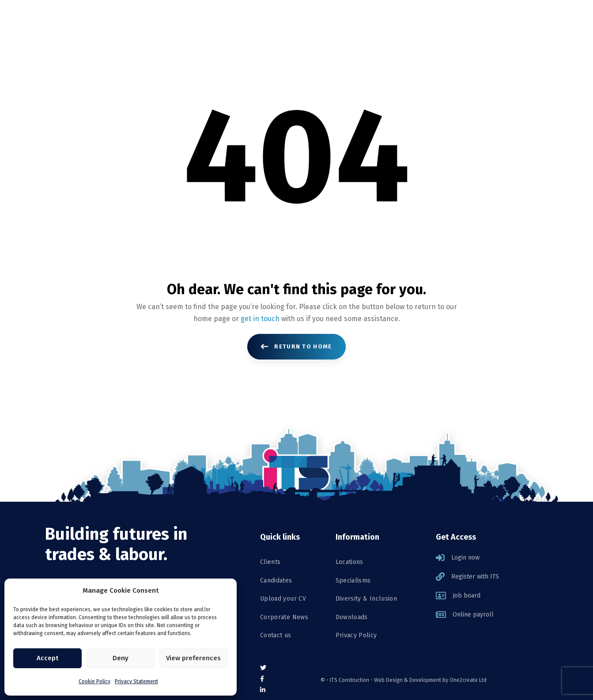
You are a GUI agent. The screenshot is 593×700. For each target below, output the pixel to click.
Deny (121, 658)
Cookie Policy (94, 681)
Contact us (276, 635)
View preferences (193, 658)
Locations (349, 562)
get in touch (260, 319)
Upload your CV (283, 599)
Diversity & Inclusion (366, 599)
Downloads (352, 617)
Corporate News (284, 617)
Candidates (276, 581)
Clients (270, 562)
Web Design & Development (408, 680)
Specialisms (353, 581)
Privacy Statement (136, 681)
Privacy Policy (356, 635)
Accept (47, 658)
